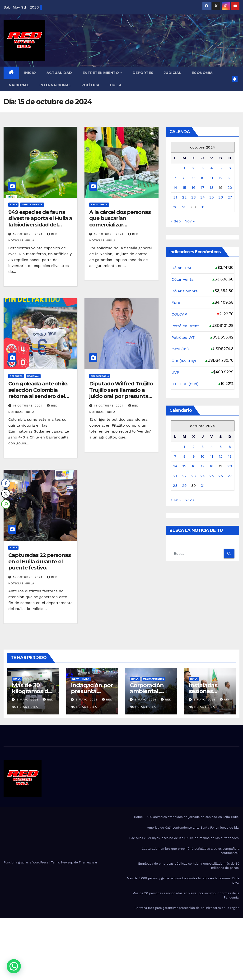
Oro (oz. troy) (184, 361)
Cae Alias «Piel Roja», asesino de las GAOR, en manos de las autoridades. (184, 838)
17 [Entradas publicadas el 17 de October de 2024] (203, 187)
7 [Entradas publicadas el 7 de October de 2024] (175, 178)
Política (91, 85)
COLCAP (179, 314)
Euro (176, 303)
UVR (176, 372)
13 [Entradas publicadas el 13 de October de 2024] (230, 178)
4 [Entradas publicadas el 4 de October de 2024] (212, 168)
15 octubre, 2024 (28, 234)
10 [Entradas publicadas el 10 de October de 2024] (203, 178)
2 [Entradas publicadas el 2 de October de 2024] (194, 168)
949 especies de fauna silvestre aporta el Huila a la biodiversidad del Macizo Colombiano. (40, 221)
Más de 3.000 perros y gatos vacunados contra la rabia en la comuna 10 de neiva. (183, 880)
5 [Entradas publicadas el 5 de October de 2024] (221, 168)
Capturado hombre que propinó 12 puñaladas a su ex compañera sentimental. (191, 851)
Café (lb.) (180, 349)
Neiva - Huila (99, 205)
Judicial (173, 73)
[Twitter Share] (6, 494)
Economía (202, 73)
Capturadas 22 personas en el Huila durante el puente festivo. (40, 561)
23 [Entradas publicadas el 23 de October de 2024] (194, 197)
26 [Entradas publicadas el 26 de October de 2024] (221, 197)
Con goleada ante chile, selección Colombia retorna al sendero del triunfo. (38, 393)
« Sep (176, 221)
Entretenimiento (101, 73)
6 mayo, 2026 (28, 700)
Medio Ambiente (32, 205)
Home (138, 817)
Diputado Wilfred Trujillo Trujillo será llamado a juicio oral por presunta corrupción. (121, 393)
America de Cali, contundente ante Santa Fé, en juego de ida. (193, 828)
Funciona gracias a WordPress (26, 862)
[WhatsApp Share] (6, 504)
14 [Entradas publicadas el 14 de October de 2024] (175, 187)
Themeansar (88, 862)
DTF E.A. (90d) (185, 384)
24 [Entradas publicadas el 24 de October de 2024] (203, 197)
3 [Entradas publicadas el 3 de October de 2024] (203, 168)
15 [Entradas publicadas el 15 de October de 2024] (184, 187)
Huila (116, 85)
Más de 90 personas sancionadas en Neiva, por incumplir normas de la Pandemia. (186, 895)
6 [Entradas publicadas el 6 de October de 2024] (230, 168)
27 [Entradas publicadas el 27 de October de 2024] (230, 197)
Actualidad (59, 73)
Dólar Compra (185, 291)
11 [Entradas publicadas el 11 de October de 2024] (211, 178)
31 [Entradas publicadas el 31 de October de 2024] (203, 207)
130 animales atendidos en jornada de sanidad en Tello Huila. (193, 817)
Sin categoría (100, 376)
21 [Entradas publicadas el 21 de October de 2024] (175, 197)
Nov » (190, 221)
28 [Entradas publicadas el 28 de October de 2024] (175, 207)
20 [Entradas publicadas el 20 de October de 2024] (230, 187)
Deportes (143, 73)
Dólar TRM (182, 268)
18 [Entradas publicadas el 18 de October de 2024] (212, 187)
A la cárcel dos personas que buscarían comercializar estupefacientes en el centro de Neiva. (120, 225)
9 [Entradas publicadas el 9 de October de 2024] (193, 178)
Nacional (19, 85)
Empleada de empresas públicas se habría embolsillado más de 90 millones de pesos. (189, 866)
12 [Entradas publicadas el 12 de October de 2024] (221, 178)
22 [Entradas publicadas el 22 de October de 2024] (185, 197)
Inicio (30, 73)
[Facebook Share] (6, 483)
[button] (14, 966)
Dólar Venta (183, 279)
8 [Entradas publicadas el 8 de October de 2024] (184, 178)
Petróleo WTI (184, 337)
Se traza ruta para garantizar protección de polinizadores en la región (187, 908)
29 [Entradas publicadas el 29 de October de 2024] (184, 207)
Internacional (55, 85)
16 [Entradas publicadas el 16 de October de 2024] (193, 187)
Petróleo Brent (186, 326)
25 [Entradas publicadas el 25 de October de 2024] (212, 197)
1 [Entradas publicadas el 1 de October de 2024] (184, 168)
